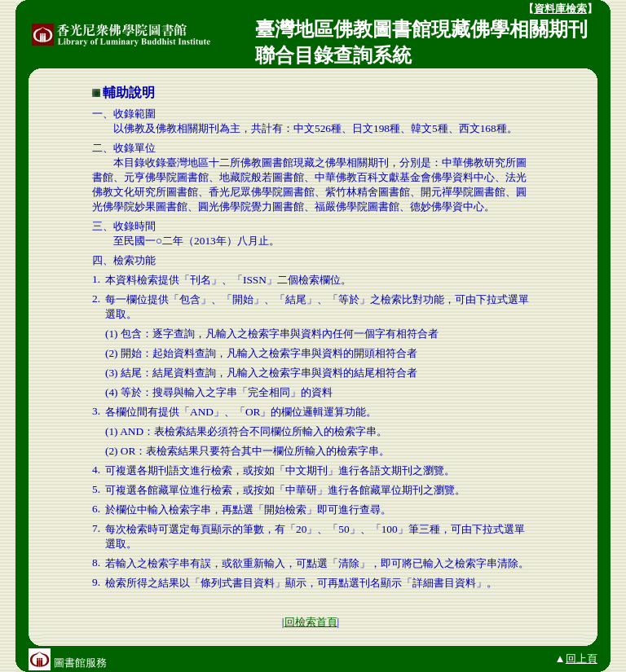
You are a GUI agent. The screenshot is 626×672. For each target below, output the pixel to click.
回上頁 (582, 659)
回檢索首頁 (311, 622)
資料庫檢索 (560, 9)
